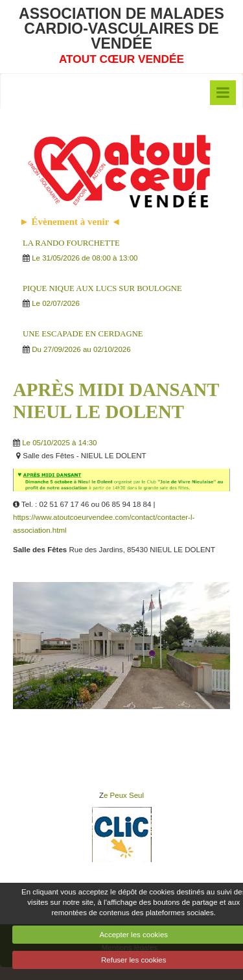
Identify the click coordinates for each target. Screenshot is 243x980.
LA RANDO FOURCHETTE (71, 243)
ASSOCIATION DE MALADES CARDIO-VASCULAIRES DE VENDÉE (121, 29)
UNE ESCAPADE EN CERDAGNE (83, 334)
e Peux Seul (124, 795)
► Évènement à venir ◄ (70, 222)
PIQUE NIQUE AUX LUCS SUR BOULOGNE (102, 288)
